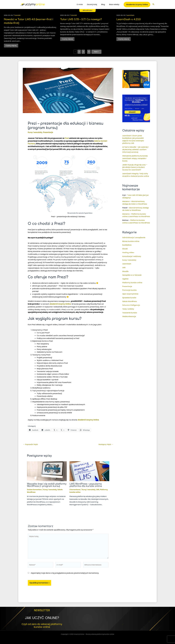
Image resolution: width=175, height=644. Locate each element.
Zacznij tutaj (94, 4)
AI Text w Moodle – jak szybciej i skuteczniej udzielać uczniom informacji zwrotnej (135, 149)
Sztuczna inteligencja (131, 305)
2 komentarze (75, 490)
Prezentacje (48, 132)
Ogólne (125, 279)
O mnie (83, 4)
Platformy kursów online (132, 283)
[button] (137, 5)
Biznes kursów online (131, 241)
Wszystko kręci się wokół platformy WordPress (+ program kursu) (47, 485)
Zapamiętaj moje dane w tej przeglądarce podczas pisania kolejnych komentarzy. (65, 573)
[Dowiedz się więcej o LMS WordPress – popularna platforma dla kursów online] (89, 471)
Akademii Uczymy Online (60, 304)
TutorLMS (17, 15)
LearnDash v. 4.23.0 (128, 19)
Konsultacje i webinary (132, 256)
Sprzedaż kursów (129, 298)
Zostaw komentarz (34, 490)
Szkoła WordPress (130, 301)
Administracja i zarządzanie (134, 237)
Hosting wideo (128, 252)
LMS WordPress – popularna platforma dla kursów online (86, 485)
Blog (104, 4)
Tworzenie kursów (130, 313)
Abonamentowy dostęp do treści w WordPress (135, 203)
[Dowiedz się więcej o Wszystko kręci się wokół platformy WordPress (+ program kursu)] (47, 471)
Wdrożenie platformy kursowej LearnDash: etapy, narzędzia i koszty (135, 158)
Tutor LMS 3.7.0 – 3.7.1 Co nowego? (81, 19)
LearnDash (130, 15)
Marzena (126, 201)
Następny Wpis (106, 444)
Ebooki (125, 249)
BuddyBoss (127, 245)
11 (89, 52)
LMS (98, 490)
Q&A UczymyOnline (130, 294)
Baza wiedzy (115, 4)
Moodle (125, 271)
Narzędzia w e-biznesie (132, 275)
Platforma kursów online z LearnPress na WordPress (136, 215)
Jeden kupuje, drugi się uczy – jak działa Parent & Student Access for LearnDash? (135, 167)
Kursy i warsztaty (35, 132)
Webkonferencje (129, 316)
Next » (96, 52)
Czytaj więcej (11, 46)
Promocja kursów (130, 290)
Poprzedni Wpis (30, 444)
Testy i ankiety (128, 309)
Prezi (67, 138)
